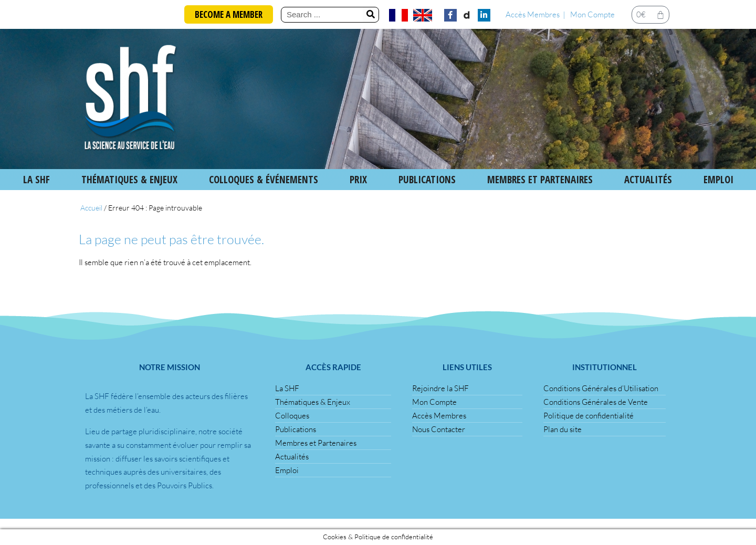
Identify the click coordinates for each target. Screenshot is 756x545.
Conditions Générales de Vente (596, 402)
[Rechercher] (371, 15)
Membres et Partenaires (540, 180)
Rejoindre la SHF (440, 388)
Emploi (718, 180)
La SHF (36, 180)
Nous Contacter (439, 429)
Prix (358, 180)
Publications (296, 429)
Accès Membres (533, 14)
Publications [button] (427, 180)
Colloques (292, 416)
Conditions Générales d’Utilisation (601, 388)
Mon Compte (592, 14)
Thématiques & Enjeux (129, 180)
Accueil (91, 208)
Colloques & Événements (264, 180)
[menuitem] (398, 15)
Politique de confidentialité (589, 416)
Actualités (648, 180)
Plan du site (563, 429)
